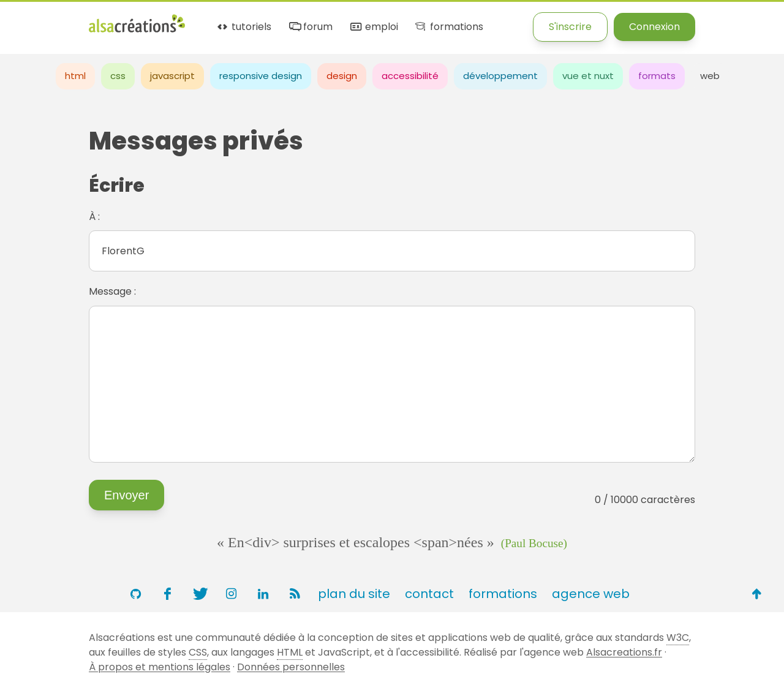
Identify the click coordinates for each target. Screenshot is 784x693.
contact (429, 594)
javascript (172, 76)
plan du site (354, 594)
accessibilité (410, 76)
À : (94, 217)
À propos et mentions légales (160, 667)
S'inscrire (570, 27)
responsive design (261, 76)
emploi (373, 27)
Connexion (654, 27)
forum (310, 27)
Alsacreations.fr (624, 652)
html (75, 76)
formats (657, 76)
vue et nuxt (588, 76)
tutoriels (243, 27)
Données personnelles (291, 667)
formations (448, 27)
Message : (112, 291)
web (710, 76)
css (118, 76)
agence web (591, 594)
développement (500, 76)
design (342, 76)
